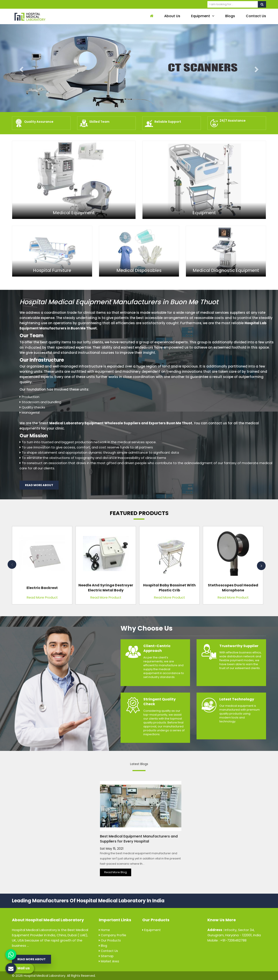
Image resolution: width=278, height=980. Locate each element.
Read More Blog (116, 872)
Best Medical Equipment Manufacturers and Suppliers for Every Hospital (139, 839)
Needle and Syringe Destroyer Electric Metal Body (106, 588)
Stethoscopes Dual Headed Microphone (233, 588)
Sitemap (106, 956)
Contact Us (256, 16)
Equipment (203, 16)
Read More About (39, 485)
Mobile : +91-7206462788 (227, 940)
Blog (103, 946)
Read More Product (42, 597)
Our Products (110, 940)
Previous (12, 564)
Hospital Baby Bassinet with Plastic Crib (169, 588)
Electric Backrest (42, 588)
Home (104, 930)
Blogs (230, 16)
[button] (21, 68)
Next (261, 566)
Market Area (109, 961)
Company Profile (113, 935)
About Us (172, 16)
